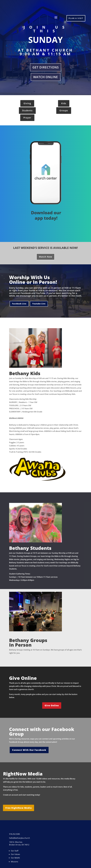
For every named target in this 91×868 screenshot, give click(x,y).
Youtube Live (39, 304)
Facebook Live (19, 304)
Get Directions (46, 67)
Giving (27, 103)
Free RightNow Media (19, 808)
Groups (64, 110)
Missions (15, 862)
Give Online (52, 705)
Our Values (15, 854)
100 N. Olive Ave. (16, 842)
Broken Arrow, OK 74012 (19, 845)
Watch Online (46, 77)
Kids (64, 103)
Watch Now (45, 257)
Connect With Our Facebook (29, 750)
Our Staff (15, 851)
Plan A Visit (76, 18)
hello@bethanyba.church (20, 838)
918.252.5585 (15, 834)
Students (27, 110)
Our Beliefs (15, 858)
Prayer (27, 118)
